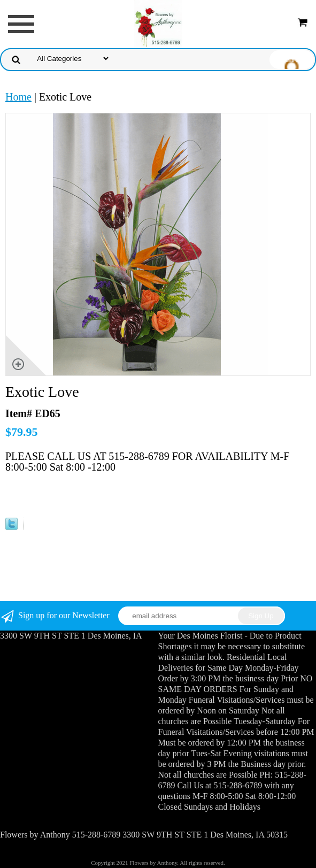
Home (18, 97)
